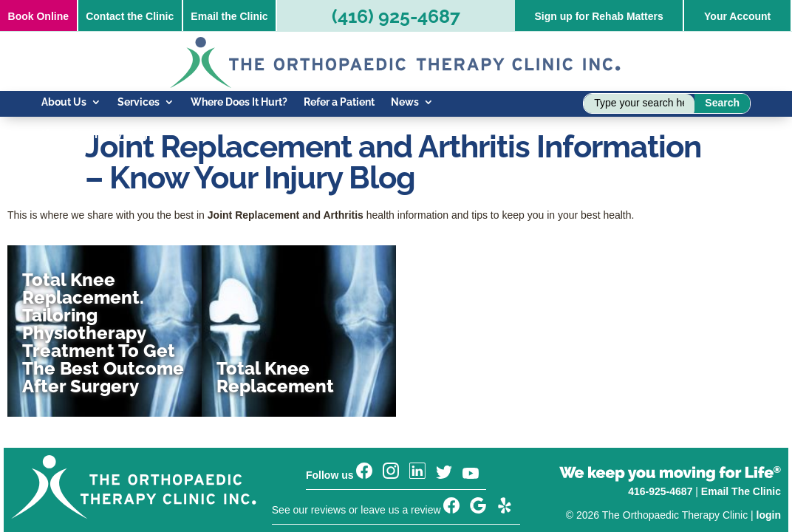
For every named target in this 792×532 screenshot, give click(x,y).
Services (139, 102)
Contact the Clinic (130, 16)
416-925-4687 (660, 450)
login (769, 474)
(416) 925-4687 (396, 16)
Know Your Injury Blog (95, 135)
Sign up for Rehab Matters (598, 16)
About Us (64, 102)
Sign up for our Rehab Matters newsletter (373, 497)
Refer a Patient (339, 102)
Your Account (737, 16)
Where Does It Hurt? (239, 102)
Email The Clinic (741, 450)
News (405, 102)
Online (38, 16)
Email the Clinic (229, 16)
